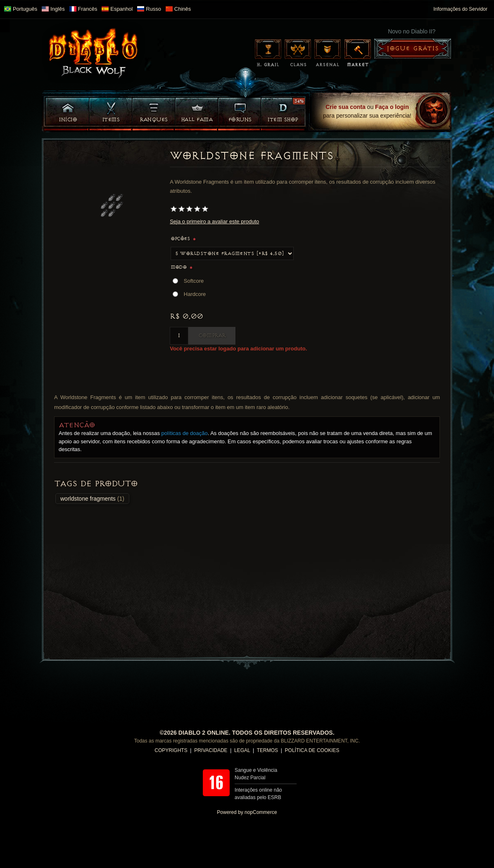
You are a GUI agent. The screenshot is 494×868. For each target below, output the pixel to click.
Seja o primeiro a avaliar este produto (214, 221)
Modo (179, 267)
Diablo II (93, 52)
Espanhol (117, 9)
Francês (83, 9)
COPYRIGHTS (171, 750)
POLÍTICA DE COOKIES (312, 750)
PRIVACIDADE (211, 750)
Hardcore (195, 294)
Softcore (194, 281)
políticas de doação (185, 433)
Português (21, 9)
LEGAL (242, 750)
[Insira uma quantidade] (179, 336)
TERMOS (267, 750)
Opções (181, 239)
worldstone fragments (88, 499)
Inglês (53, 9)
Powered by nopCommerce (247, 812)
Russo (149, 9)
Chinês (178, 9)
